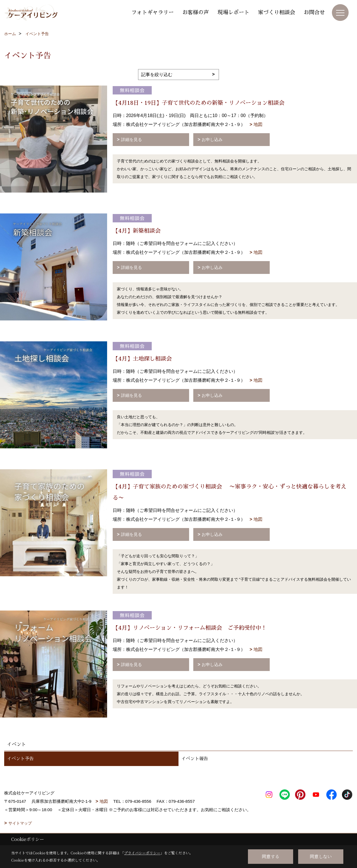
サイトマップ (20, 823)
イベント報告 (195, 759)
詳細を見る (132, 139)
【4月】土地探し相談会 (142, 359)
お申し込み (212, 139)
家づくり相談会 (277, 12)
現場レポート (233, 12)
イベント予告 (20, 759)
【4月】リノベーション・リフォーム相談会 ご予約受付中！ (190, 628)
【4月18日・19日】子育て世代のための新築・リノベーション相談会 (199, 103)
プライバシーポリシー (142, 853)
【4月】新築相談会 (137, 231)
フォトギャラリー (153, 12)
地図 (258, 124)
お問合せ (314, 12)
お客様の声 (196, 12)
